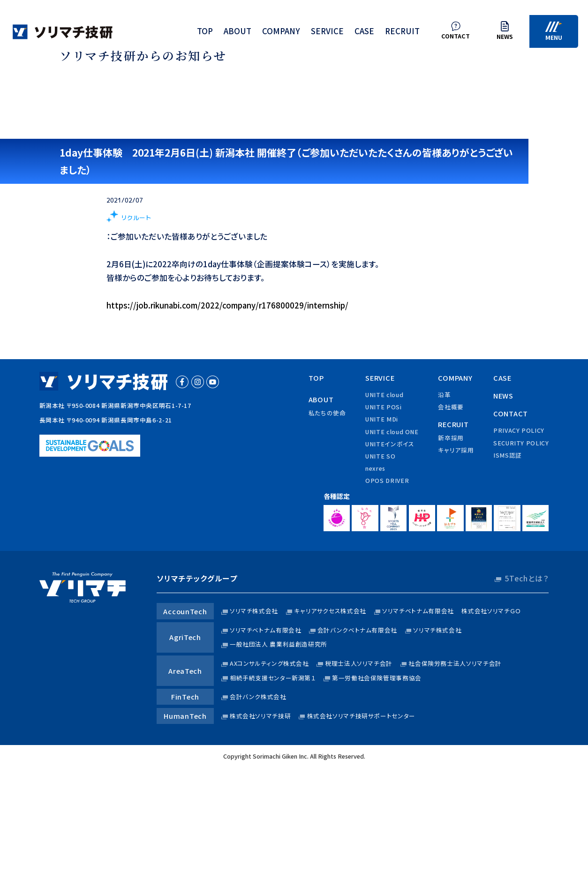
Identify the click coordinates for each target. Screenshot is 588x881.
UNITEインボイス (390, 444)
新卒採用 (451, 438)
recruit (402, 33)
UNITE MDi (382, 419)
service (327, 33)
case (364, 33)
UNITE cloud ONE (392, 432)
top (205, 33)
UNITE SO (380, 456)
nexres (375, 468)
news (503, 395)
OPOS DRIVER (387, 480)
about (237, 33)
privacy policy (519, 430)
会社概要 (451, 407)
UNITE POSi (383, 407)
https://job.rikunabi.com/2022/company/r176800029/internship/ (227, 305)
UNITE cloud (384, 395)
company (281, 33)
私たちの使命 (327, 413)
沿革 (444, 395)
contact (511, 413)
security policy (521, 443)
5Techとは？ (527, 578)
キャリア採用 (456, 450)
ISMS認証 (508, 455)
